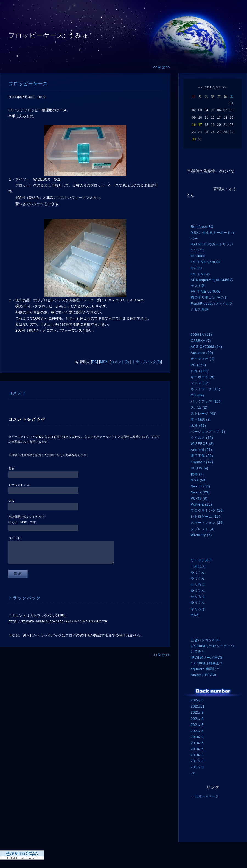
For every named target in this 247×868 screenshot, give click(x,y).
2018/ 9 (197, 737)
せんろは (198, 584)
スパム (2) (199, 407)
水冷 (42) (198, 426)
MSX (104, 362)
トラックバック (25, 598)
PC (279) (198, 365)
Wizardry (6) (201, 535)
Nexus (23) (200, 492)
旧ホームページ (207, 796)
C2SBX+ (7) (201, 341)
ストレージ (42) (204, 414)
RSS (199, 820)
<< (201, 87)
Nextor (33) (200, 486)
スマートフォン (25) (207, 523)
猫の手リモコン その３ (209, 298)
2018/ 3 (197, 755)
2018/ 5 (197, 749)
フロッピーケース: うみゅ (48, 35)
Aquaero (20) (202, 353)
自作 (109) (199, 371)
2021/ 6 (197, 725)
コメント (18, 393)
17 (200, 125)
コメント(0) (120, 362)
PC (95, 362)
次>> (166, 67)
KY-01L (197, 268)
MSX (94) (199, 480)
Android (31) (201, 450)
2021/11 (198, 706)
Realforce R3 (202, 227)
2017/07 (213, 87)
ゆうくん (198, 572)
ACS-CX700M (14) (207, 347)
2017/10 (198, 761)
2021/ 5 (197, 731)
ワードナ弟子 (201, 560)
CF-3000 (198, 256)
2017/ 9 (197, 767)
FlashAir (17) (202, 462)
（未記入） (200, 566)
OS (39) (197, 395)
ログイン (201, 831)
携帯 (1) (197, 474)
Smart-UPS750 (204, 675)
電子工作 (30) (202, 456)
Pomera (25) (201, 504)
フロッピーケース (28, 84)
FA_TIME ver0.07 (206, 262)
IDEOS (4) (200, 468)
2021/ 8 (197, 719)
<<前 (158, 67)
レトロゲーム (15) (206, 517)
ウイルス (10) (202, 438)
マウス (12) (200, 383)
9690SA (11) (201, 335)
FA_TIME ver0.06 (206, 292)
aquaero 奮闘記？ (205, 669)
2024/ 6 (197, 700)
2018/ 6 (197, 743)
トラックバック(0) (147, 362)
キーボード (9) (203, 377)
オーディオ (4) (203, 359)
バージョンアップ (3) (208, 432)
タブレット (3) (203, 529)
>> (224, 87)
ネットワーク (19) (206, 389)
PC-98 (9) (199, 498)
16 (194, 125)
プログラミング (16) (207, 511)
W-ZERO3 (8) (202, 444)
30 (194, 139)
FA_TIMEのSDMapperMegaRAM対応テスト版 (212, 280)
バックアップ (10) (206, 401)
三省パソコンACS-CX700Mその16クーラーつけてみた (213, 646)
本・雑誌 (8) (201, 420)
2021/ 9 (197, 712)
